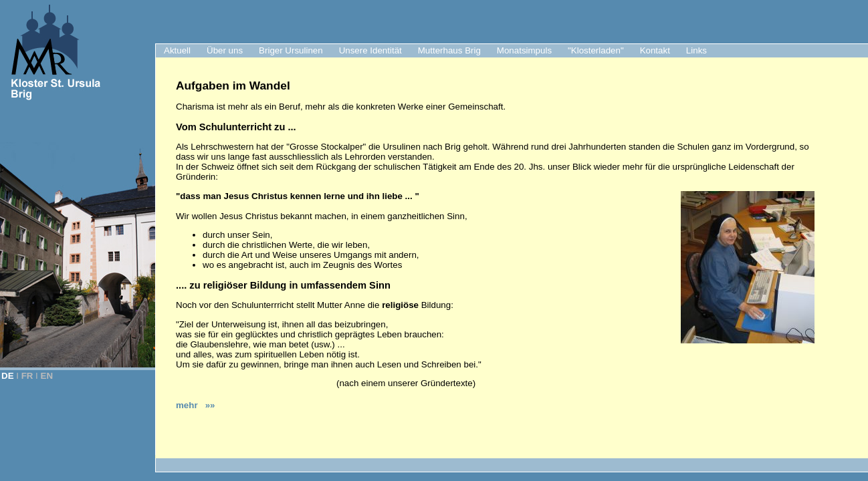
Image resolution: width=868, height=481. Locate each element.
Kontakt (655, 50)
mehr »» (196, 405)
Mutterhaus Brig (449, 50)
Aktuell (177, 50)
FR (27, 376)
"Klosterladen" (596, 50)
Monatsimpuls (524, 50)
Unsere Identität (370, 50)
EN (47, 376)
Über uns (225, 50)
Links (696, 50)
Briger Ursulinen (291, 50)
